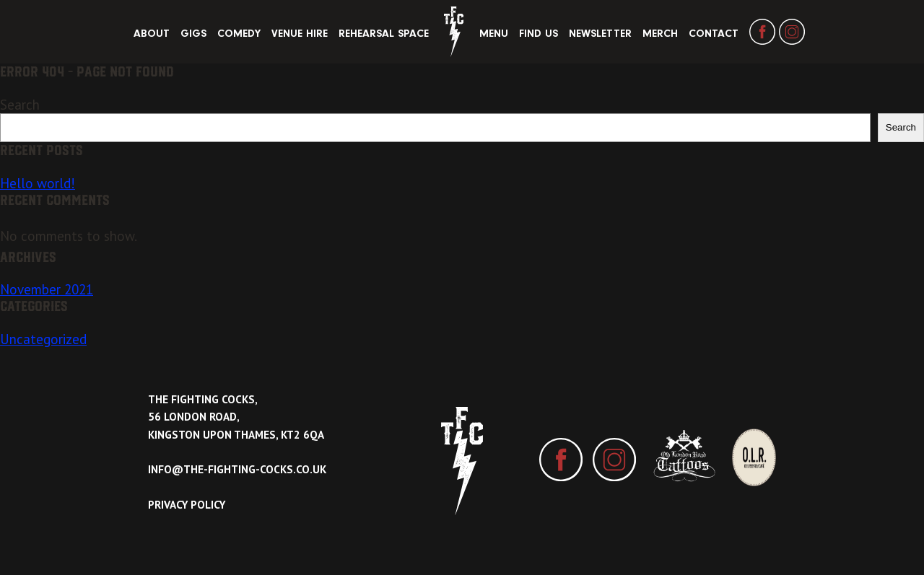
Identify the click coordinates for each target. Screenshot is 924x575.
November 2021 (47, 289)
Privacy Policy (187, 505)
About (152, 34)
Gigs (193, 34)
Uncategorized (43, 339)
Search (20, 105)
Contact (714, 34)
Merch (660, 34)
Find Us (539, 34)
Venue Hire (300, 34)
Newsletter (600, 34)
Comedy (239, 34)
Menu (494, 34)
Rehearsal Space (384, 34)
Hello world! (38, 183)
